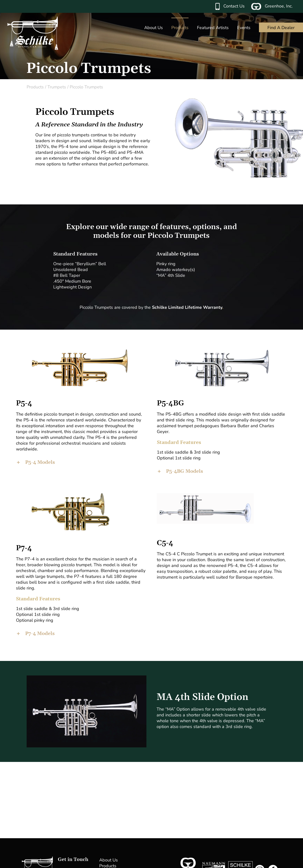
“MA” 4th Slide (171, 275)
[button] (81, 462)
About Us (109, 860)
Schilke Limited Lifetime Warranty (187, 307)
